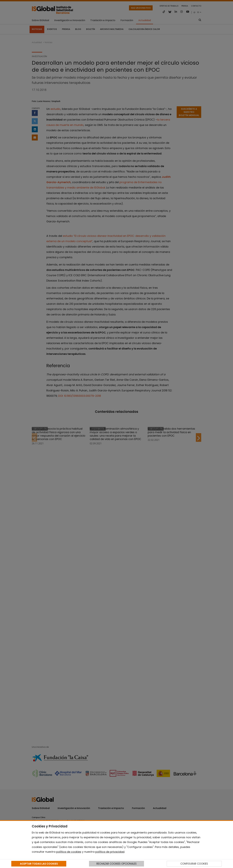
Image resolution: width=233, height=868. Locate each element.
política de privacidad (110, 852)
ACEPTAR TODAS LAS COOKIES (39, 864)
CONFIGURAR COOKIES (194, 864)
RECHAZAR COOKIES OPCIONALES (116, 864)
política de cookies (69, 852)
